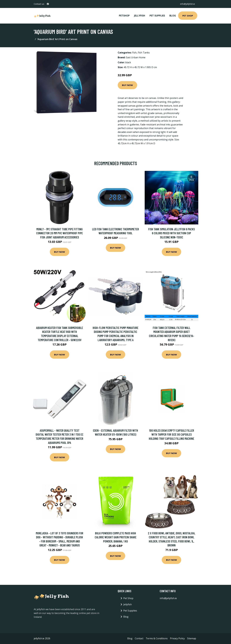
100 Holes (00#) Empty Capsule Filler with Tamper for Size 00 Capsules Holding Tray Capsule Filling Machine (171, 434)
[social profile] (48, 4)
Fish (134, 53)
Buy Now (127, 85)
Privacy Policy (177, 638)
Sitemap (192, 638)
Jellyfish (140, 16)
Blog (173, 16)
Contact (139, 638)
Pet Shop (188, 16)
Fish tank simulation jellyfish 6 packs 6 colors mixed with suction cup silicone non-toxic (171, 233)
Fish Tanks (144, 53)
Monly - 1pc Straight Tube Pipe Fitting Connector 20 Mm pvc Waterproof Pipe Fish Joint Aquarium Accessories (60, 233)
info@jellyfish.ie (188, 4)
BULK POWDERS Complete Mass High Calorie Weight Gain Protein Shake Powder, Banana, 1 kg (116, 537)
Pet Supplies (157, 16)
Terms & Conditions (157, 638)
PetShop (124, 16)
